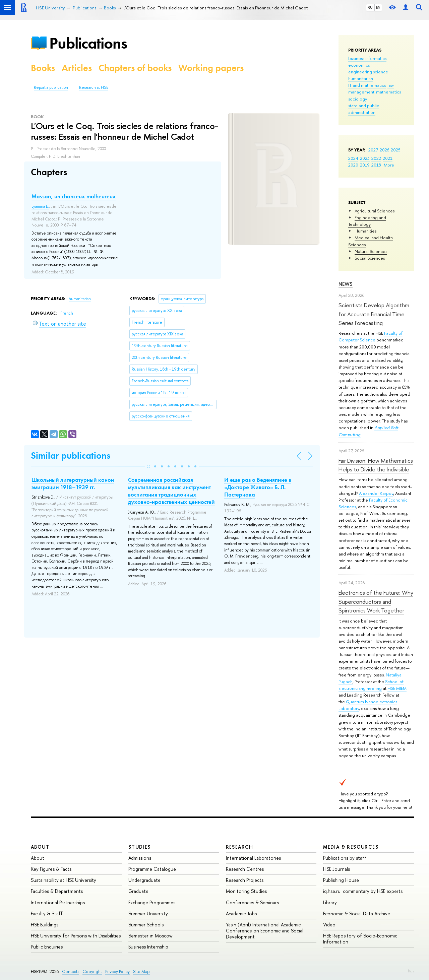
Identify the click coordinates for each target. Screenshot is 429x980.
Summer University (148, 913)
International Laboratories (253, 858)
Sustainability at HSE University (64, 880)
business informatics (367, 58)
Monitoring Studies (246, 891)
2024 (353, 158)
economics (359, 65)
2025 (396, 150)
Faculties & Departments (57, 891)
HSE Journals (336, 869)
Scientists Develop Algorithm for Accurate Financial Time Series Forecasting (374, 314)
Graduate (138, 891)
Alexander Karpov (376, 493)
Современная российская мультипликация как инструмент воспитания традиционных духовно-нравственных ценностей (171, 491)
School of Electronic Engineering (371, 685)
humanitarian (361, 78)
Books (43, 68)
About (40, 847)
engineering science (368, 72)
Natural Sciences (371, 251)
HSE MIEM (397, 688)
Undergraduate (144, 880)
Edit (411, 970)
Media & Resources (351, 847)
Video (329, 925)
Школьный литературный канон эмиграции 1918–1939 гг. (73, 483)
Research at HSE (94, 87)
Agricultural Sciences (375, 211)
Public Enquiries (47, 947)
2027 (373, 150)
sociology (358, 99)
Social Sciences (370, 258)
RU (370, 7)
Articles (77, 68)
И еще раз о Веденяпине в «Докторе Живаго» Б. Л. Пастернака (258, 487)
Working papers (211, 68)
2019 (365, 165)
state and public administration (364, 109)
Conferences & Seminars (252, 902)
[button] (148, 466)
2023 (365, 158)
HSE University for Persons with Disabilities (76, 936)
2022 (376, 158)
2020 (353, 165)
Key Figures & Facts (51, 869)
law (391, 85)
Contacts (71, 971)
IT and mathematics (367, 85)
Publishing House (341, 880)
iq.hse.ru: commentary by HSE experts (363, 891)
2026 (384, 150)
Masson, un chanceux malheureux (74, 196)
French (67, 313)
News (346, 284)
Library (330, 902)
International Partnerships (58, 902)
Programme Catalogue (152, 869)
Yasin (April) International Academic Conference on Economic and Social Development (265, 931)
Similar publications (71, 455)
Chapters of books (135, 68)
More (389, 165)
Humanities (365, 231)
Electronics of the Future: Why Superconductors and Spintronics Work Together (376, 601)
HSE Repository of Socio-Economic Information (360, 939)
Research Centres (245, 869)
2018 (376, 165)
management (361, 92)
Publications (88, 43)
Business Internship (148, 947)
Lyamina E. (40, 206)
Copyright (92, 971)
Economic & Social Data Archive (357, 913)
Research (240, 847)
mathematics (388, 92)
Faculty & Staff (47, 913)
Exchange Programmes (152, 902)
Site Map (141, 971)
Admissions (140, 858)
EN (378, 7)
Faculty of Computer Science (371, 336)
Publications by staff (345, 858)
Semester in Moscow (150, 936)
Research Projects (245, 880)
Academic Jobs (241, 913)
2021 (388, 158)
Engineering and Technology (367, 221)
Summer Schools (146, 925)
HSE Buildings (45, 925)
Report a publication (51, 87)
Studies (140, 847)
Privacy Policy (117, 971)
